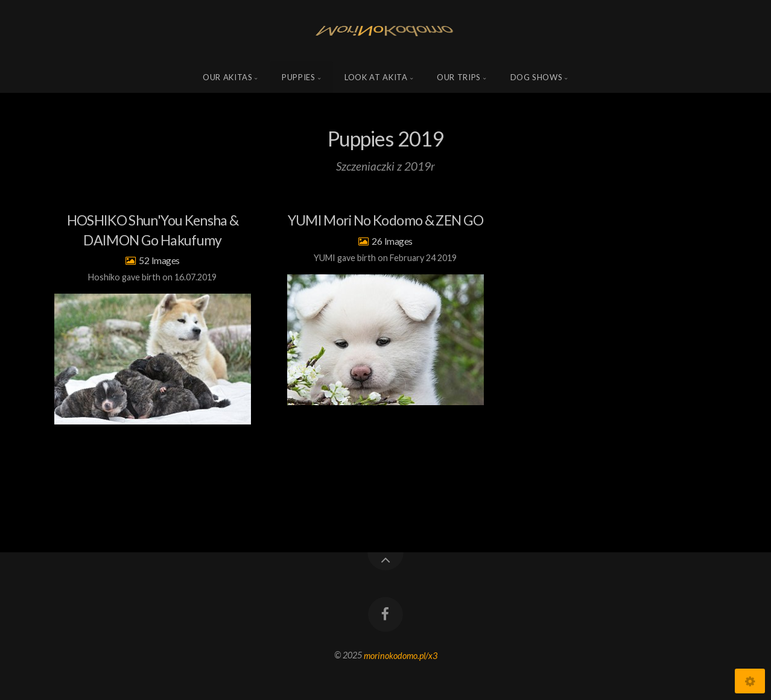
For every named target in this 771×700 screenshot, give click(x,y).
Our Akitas (228, 77)
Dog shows (537, 77)
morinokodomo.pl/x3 (401, 655)
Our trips (459, 77)
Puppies (299, 77)
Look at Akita (376, 77)
